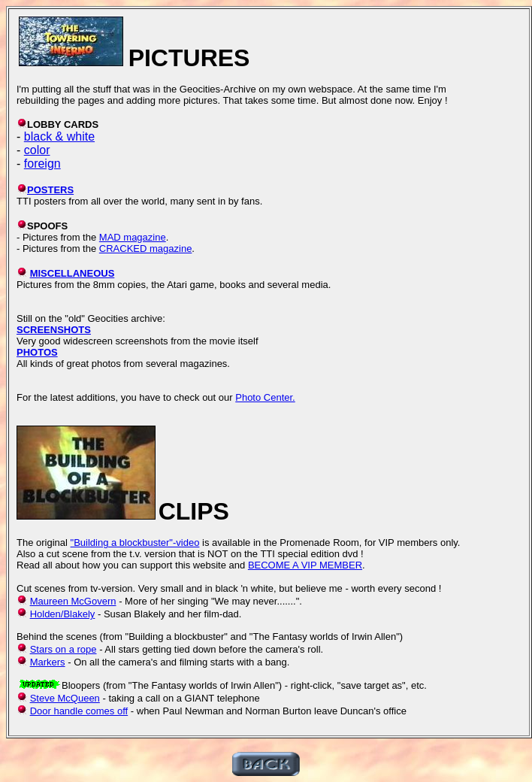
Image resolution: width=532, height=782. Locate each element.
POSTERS (50, 190)
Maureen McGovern (73, 601)
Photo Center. (265, 397)
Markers (48, 662)
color (37, 150)
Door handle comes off (79, 711)
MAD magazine (133, 237)
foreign (42, 164)
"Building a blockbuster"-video (135, 543)
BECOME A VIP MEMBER (305, 565)
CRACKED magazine (146, 249)
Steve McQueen (65, 698)
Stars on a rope (63, 649)
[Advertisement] (298, 44)
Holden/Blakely (63, 614)
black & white (59, 136)
